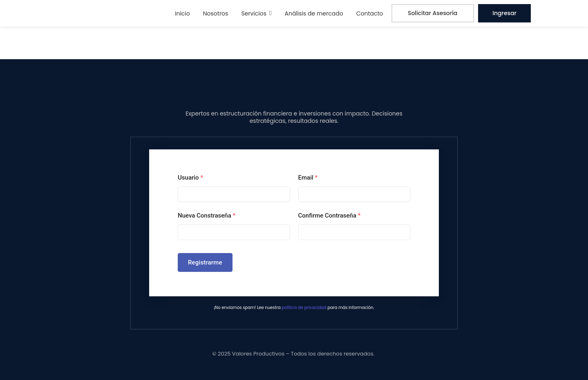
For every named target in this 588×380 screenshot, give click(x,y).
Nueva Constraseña (207, 216)
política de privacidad (304, 308)
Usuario (190, 178)
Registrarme (205, 262)
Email (308, 178)
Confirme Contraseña (330, 216)
